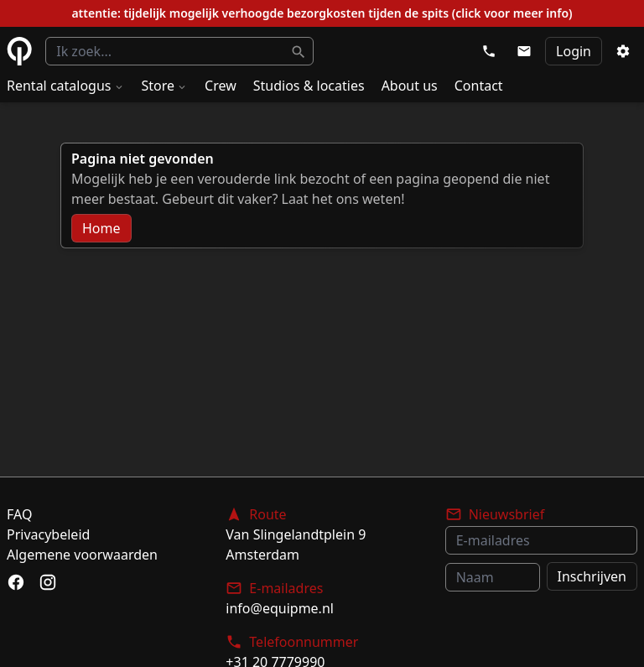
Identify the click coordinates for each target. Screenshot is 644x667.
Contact (479, 86)
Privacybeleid (48, 534)
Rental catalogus (66, 86)
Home (101, 228)
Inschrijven (592, 576)
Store (165, 86)
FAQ (19, 514)
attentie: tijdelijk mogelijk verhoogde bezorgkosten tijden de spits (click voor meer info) (322, 13)
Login (574, 51)
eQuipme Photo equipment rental (19, 51)
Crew (221, 86)
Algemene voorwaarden (82, 555)
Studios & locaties (309, 86)
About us (410, 86)
